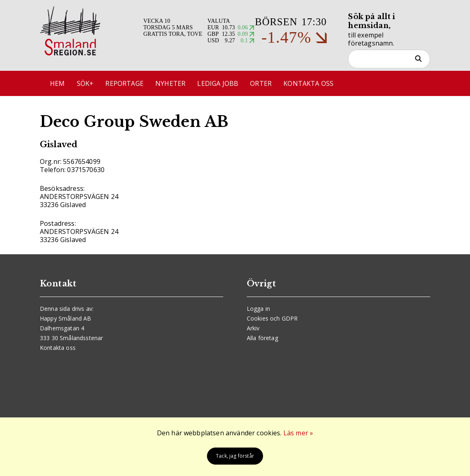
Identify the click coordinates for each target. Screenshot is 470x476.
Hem (57, 83)
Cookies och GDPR (272, 318)
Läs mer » (298, 433)
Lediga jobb (218, 83)
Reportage (124, 83)
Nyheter (170, 83)
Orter (261, 83)
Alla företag (262, 338)
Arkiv (253, 328)
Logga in (258, 309)
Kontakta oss (308, 83)
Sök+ (85, 83)
